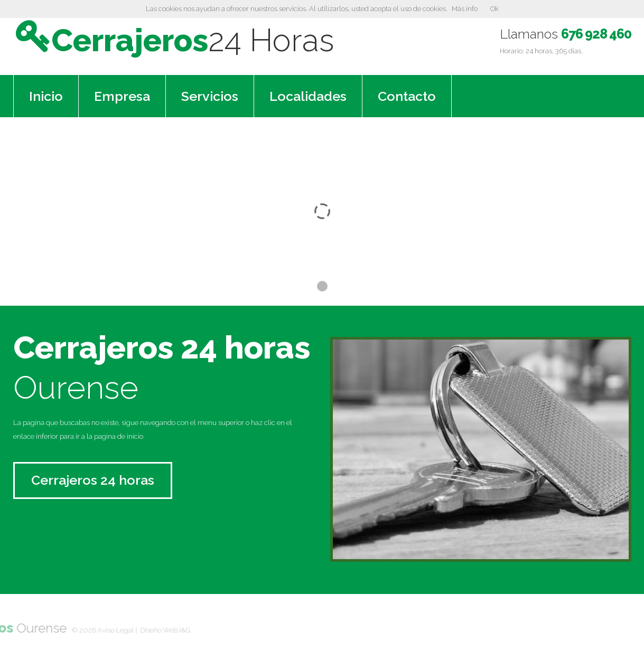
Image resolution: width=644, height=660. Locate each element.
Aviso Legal (80, 629)
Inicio (46, 95)
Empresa (122, 95)
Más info (465, 9)
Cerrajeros (207, 39)
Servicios (210, 95)
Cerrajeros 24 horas (93, 479)
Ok (494, 9)
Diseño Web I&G (130, 629)
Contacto (407, 95)
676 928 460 (596, 34)
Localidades (308, 95)
